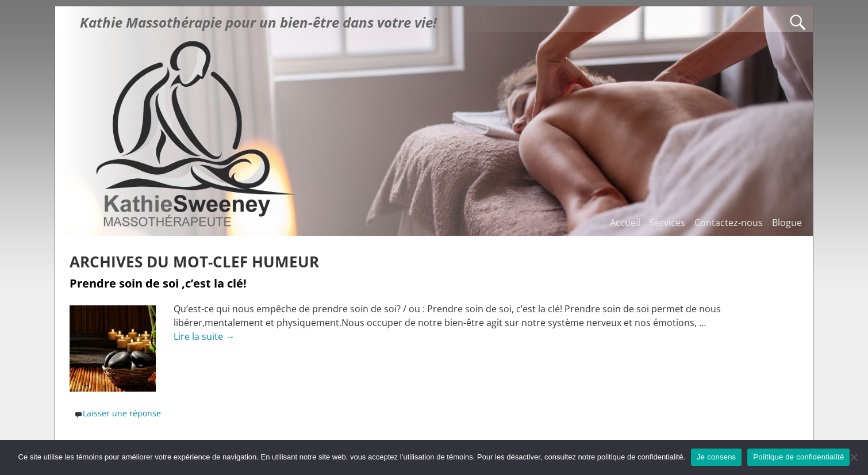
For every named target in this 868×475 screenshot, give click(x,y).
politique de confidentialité (640, 457)
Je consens (716, 457)
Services (667, 223)
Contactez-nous (729, 223)
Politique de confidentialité (798, 457)
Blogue (787, 223)
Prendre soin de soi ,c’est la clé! (158, 283)
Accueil (625, 223)
